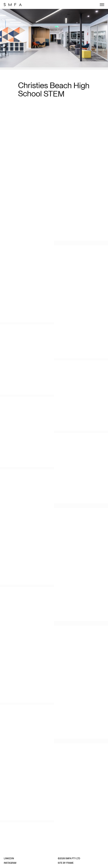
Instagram (10, 863)
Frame (70, 863)
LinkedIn (9, 858)
